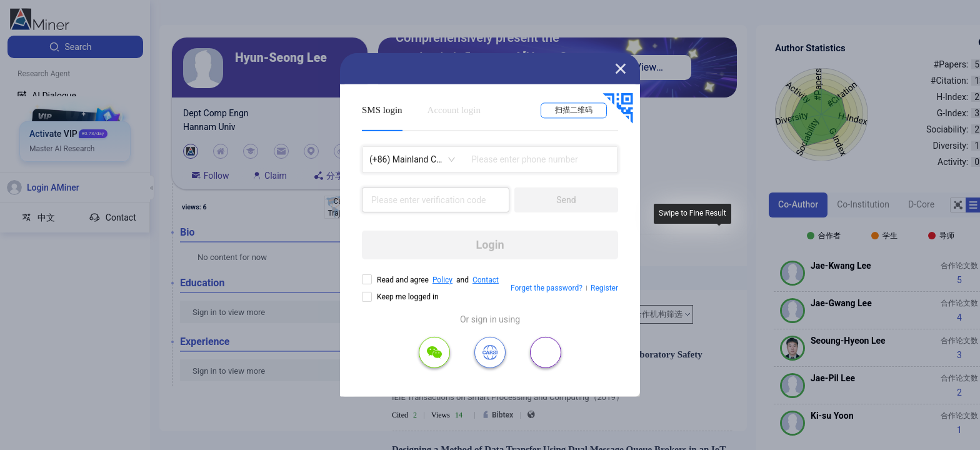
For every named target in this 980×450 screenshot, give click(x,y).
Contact (486, 280)
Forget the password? (547, 288)
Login (490, 245)
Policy (442, 280)
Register (604, 288)
